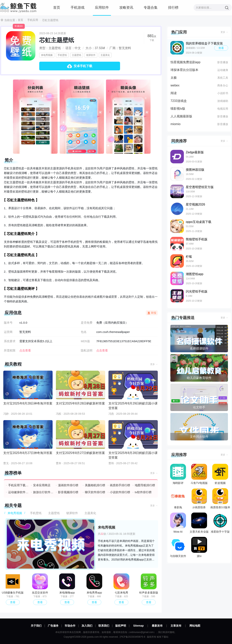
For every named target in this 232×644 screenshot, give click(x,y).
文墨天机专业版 (199, 523)
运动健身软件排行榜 (18, 492)
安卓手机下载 (83, 66)
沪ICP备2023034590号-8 (132, 637)
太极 (174, 78)
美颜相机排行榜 (95, 485)
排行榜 (173, 8)
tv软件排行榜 (143, 492)
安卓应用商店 (42, 485)
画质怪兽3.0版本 (220, 499)
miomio (176, 124)
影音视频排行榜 (68, 492)
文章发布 (176, 626)
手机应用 (33, 20)
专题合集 (151, 8)
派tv (199, 547)
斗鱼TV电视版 (199, 474)
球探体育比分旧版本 (184, 70)
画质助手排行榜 (120, 485)
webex (175, 85)
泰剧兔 (178, 499)
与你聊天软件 (178, 547)
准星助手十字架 (220, 523)
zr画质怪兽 (199, 499)
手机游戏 (78, 8)
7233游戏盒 (179, 101)
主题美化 (105, 55)
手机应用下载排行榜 (18, 485)
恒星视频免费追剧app (186, 62)
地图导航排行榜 (145, 485)
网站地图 (195, 626)
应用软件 (102, 8)
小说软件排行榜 (120, 492)
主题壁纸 (77, 55)
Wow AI (178, 523)
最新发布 (157, 626)
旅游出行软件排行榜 (43, 492)
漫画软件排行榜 (68, 485)
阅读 (174, 93)
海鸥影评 (178, 474)
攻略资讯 (126, 8)
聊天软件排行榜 (95, 492)
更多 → (154, 364)
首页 (57, 8)
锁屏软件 (91, 55)
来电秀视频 (47, 55)
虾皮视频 (220, 474)
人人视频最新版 (181, 116)
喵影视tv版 (178, 109)
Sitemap (138, 626)
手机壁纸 (62, 55)
